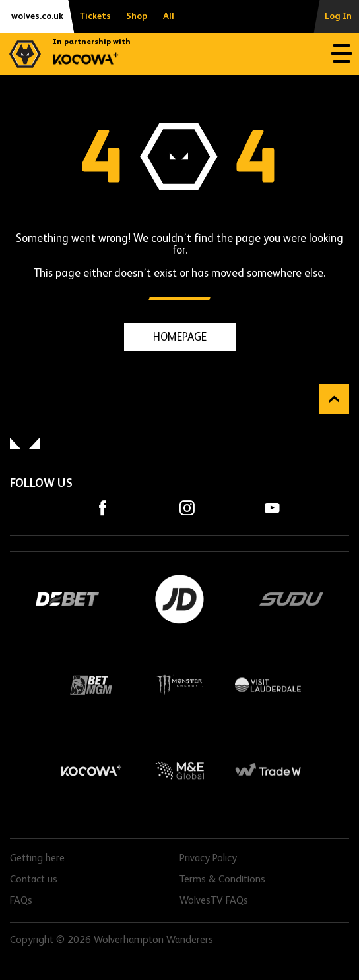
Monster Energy (179, 685)
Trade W (268, 770)
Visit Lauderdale (268, 685)
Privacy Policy (208, 859)
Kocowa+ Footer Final (91, 770)
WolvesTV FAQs (214, 901)
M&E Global (179, 770)
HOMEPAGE (180, 338)
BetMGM (91, 685)
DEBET (67, 599)
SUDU (292, 599)
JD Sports (179, 599)
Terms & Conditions (222, 880)
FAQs (21, 901)
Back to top (334, 399)
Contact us (34, 880)
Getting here (37, 859)
